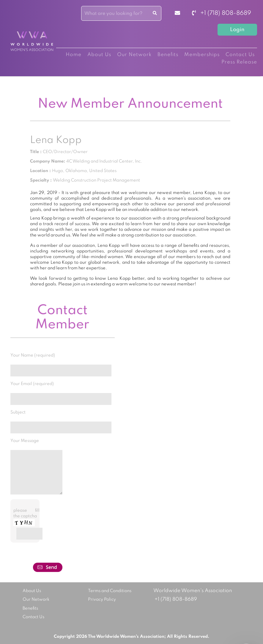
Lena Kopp (56, 140)
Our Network (134, 55)
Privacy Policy (102, 600)
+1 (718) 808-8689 (222, 13)
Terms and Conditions (110, 591)
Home (74, 55)
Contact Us (240, 55)
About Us (99, 55)
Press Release (239, 62)
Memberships (202, 55)
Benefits (168, 55)
